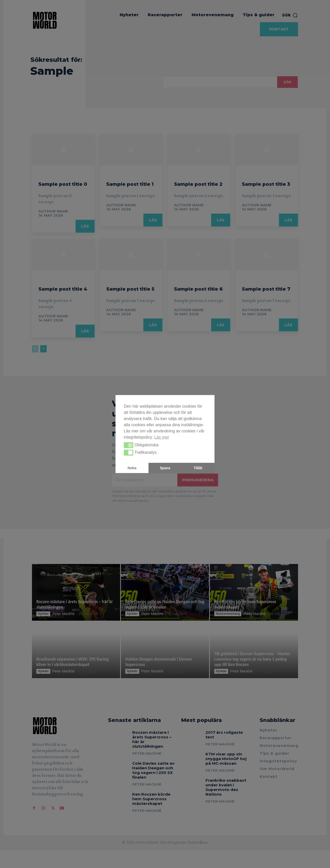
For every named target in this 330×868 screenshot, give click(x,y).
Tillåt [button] (198, 468)
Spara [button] (165, 468)
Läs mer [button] (162, 437)
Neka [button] (132, 468)
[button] (129, 445)
